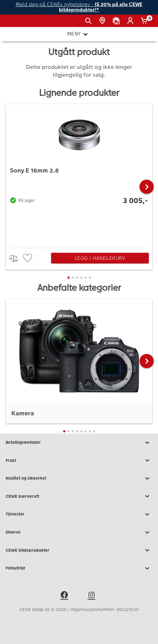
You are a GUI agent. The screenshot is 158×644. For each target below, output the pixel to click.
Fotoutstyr (79, 568)
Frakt (79, 460)
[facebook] (65, 596)
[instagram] (93, 596)
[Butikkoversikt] (103, 21)
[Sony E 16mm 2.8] (79, 174)
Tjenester (79, 514)
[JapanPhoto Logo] (17, 23)
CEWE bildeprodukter (79, 550)
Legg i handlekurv (100, 258)
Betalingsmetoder (79, 443)
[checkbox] (28, 258)
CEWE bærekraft (79, 496)
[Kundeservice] (117, 21)
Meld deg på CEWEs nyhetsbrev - (79, 7)
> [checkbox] (16, 258)
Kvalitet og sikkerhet (79, 479)
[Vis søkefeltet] (90, 21)
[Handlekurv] (145, 21)
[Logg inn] (132, 21)
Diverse (79, 533)
